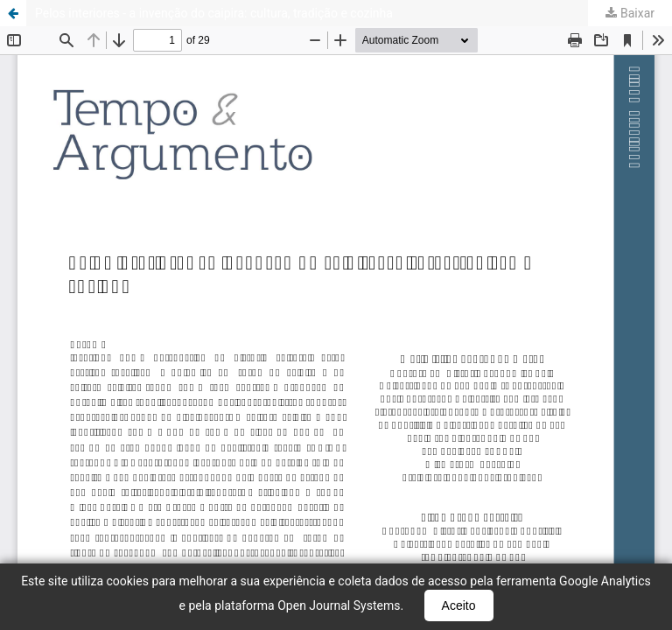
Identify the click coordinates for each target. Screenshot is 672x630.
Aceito (459, 605)
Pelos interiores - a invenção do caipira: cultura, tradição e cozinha (214, 13)
